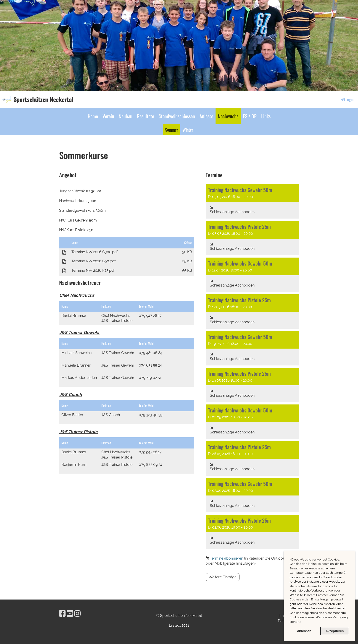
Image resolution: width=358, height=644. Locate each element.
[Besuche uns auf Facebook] (62, 614)
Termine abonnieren (226, 558)
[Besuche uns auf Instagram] (77, 614)
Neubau (126, 116)
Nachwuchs (228, 116)
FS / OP (250, 116)
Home (93, 116)
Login (347, 99)
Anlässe (206, 116)
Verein (108, 116)
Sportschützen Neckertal (43, 99)
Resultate (146, 116)
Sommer (172, 130)
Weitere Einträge (223, 577)
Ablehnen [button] (304, 631)
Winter (188, 130)
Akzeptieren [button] (335, 631)
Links (266, 116)
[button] (303, 622)
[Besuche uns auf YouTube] (70, 614)
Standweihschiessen (177, 116)
